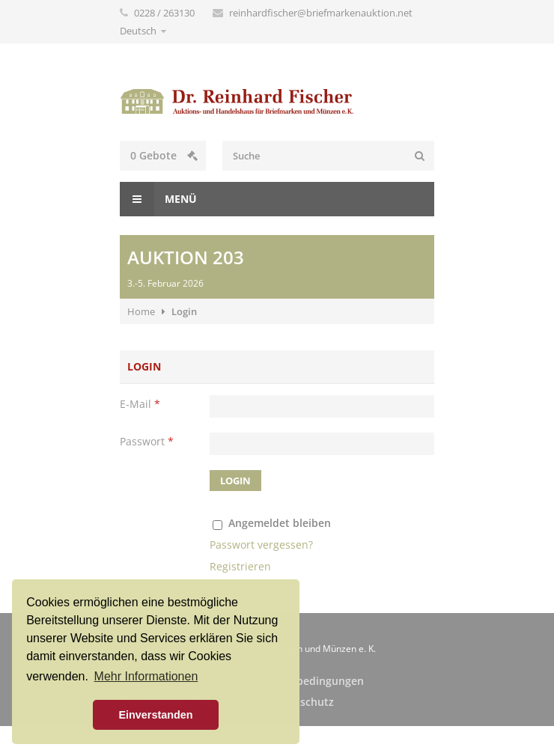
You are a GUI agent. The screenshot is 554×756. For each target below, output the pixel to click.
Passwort (147, 441)
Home (141, 311)
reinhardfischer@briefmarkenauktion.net (321, 13)
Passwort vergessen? (261, 545)
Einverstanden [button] (155, 715)
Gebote (164, 155)
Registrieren (240, 566)
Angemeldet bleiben (280, 523)
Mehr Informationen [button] (146, 676)
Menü (158, 199)
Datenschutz (302, 702)
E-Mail (140, 404)
